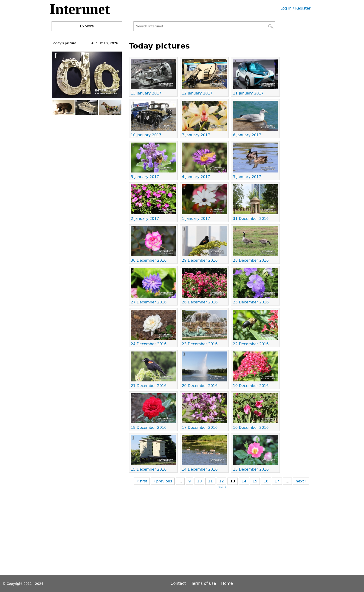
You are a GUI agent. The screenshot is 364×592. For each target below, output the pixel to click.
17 (277, 481)
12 (221, 481)
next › (301, 481)
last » (221, 487)
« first (142, 481)
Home (227, 583)
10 (199, 481)
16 (266, 481)
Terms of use (203, 583)
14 (244, 481)
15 (255, 481)
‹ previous (163, 481)
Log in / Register (296, 8)
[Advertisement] (213, 531)
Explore (87, 26)
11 (210, 481)
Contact (179, 583)
